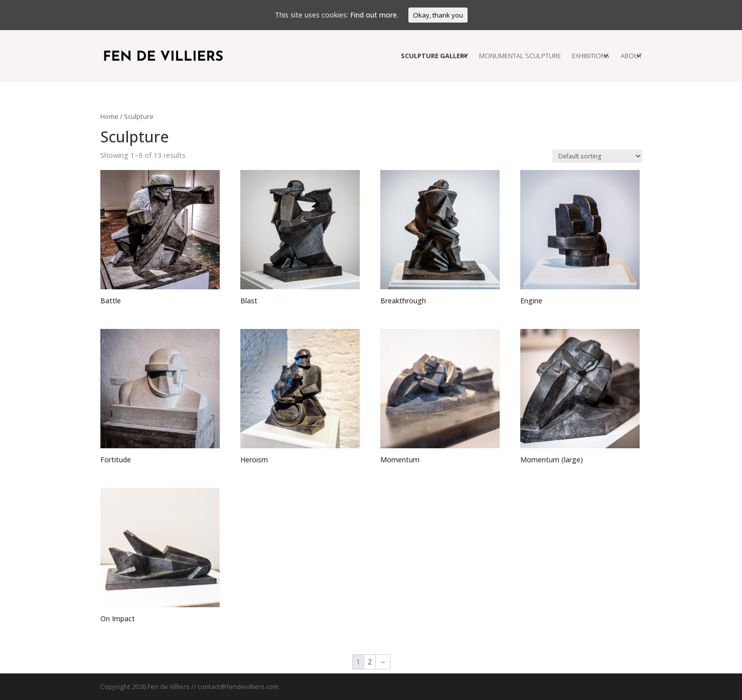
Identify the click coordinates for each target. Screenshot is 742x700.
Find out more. (374, 15)
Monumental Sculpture (520, 56)
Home (109, 116)
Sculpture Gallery (434, 56)
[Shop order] (597, 156)
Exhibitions (591, 56)
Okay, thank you (438, 15)
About (631, 56)
